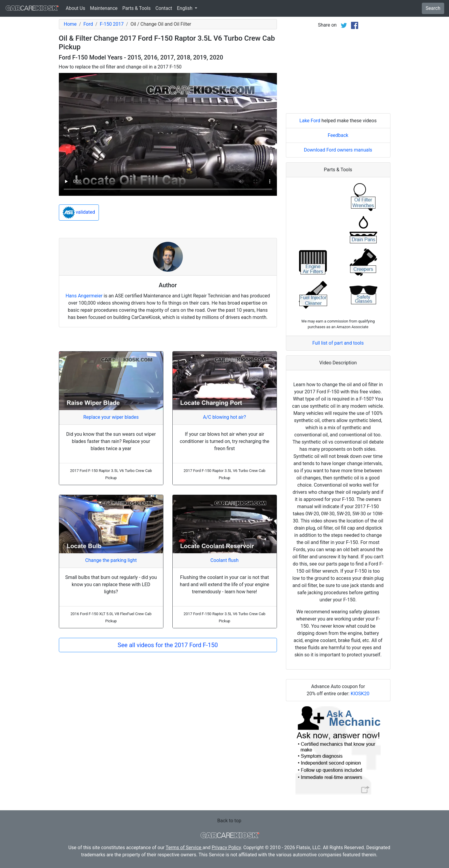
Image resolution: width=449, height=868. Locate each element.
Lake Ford (310, 121)
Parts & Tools (137, 8)
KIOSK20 (360, 694)
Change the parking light (111, 560)
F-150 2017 (112, 24)
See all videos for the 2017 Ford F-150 (168, 645)
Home (70, 24)
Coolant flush (224, 560)
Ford (88, 24)
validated (79, 213)
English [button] (185, 8)
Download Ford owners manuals (338, 150)
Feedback (338, 135)
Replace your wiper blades (111, 417)
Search (433, 8)
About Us (75, 8)
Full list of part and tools (338, 343)
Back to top (229, 821)
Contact (164, 8)
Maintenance (104, 8)
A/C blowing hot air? (225, 417)
